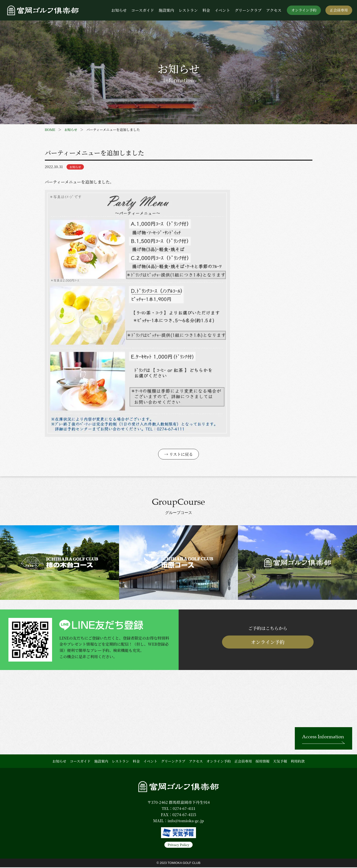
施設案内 (166, 10)
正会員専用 (339, 10)
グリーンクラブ (248, 10)
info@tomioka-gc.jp (186, 821)
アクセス (274, 10)
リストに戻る (181, 455)
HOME (50, 130)
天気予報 (280, 762)
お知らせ (119, 10)
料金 (206, 10)
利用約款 (298, 762)
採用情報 (263, 762)
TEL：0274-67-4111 (178, 809)
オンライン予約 (304, 10)
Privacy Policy (178, 845)
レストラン (188, 10)
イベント (222, 10)
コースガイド (143, 10)
